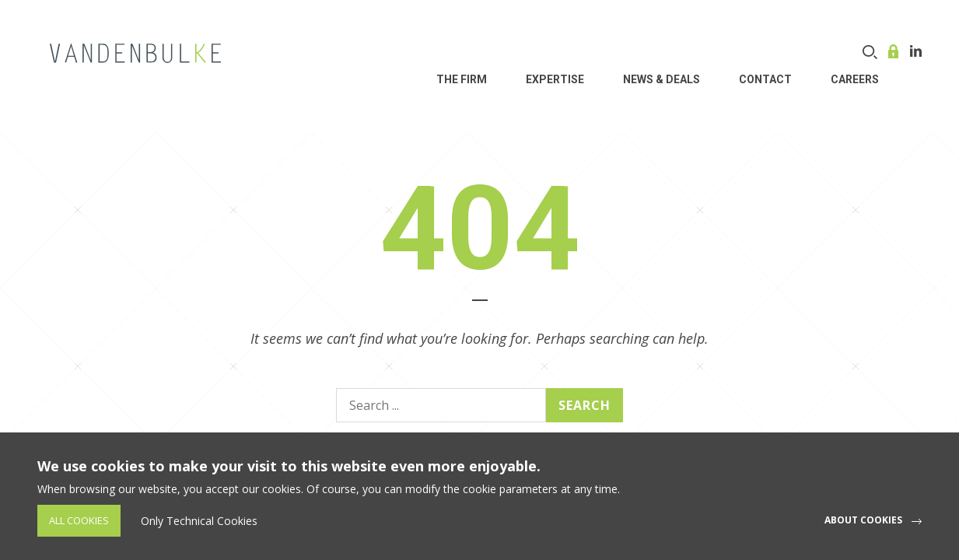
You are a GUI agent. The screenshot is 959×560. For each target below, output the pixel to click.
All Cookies (79, 520)
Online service (895, 51)
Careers (855, 79)
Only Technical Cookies (199, 521)
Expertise (555, 79)
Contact (765, 79)
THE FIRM (462, 79)
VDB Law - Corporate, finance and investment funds (135, 53)
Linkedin (916, 51)
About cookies (863, 520)
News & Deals (661, 79)
